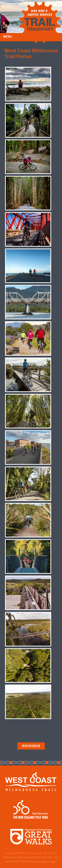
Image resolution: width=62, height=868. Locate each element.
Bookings (31, 746)
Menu (8, 37)
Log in (54, 862)
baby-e (45, 862)
